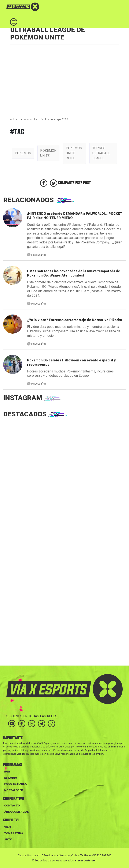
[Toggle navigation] (14, 22)
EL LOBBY (11, 778)
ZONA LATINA (14, 833)
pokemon (23, 153)
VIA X (8, 827)
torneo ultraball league (101, 153)
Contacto (12, 805)
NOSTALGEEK (14, 790)
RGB (7, 772)
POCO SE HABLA (15, 784)
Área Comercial (16, 812)
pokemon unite (48, 153)
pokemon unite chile (74, 153)
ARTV (8, 839)
